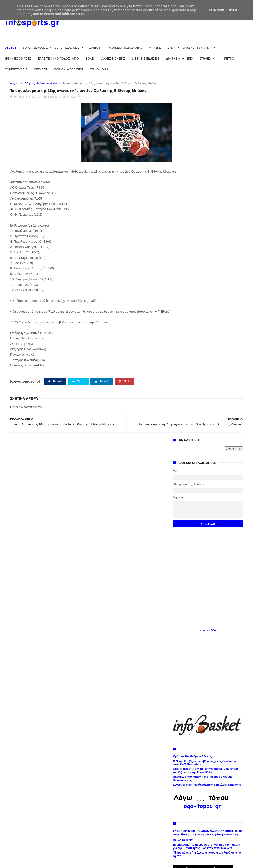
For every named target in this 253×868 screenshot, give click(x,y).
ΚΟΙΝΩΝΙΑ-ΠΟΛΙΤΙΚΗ (69, 69)
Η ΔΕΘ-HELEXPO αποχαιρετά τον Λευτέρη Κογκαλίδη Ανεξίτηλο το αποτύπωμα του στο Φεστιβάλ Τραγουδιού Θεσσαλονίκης (207, 577)
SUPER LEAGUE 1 (35, 48)
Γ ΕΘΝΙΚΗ (93, 48)
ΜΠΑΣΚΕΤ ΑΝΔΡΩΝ (162, 48)
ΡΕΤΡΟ (229, 59)
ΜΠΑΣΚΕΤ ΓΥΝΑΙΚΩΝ (197, 48)
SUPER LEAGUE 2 (67, 48)
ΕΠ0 (190, 59)
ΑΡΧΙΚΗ (11, 48)
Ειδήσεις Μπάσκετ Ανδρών (41, 83)
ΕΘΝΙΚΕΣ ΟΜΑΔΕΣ (18, 59)
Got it (233, 10)
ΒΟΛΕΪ (90, 59)
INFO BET (41, 69)
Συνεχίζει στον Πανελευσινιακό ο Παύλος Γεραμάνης (207, 430)
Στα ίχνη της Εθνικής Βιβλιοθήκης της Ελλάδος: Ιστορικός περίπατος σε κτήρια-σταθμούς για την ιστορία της (205, 588)
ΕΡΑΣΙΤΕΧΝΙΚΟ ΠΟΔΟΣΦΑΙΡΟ (58, 59)
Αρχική (14, 83)
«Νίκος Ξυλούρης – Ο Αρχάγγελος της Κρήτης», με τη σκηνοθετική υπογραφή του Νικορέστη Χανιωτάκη (207, 478)
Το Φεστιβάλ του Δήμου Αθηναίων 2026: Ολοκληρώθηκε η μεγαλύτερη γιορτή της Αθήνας (204, 616)
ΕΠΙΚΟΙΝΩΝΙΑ (99, 69)
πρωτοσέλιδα (208, 275)
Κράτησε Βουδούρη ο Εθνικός (192, 402)
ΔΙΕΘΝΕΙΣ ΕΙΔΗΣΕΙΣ (146, 59)
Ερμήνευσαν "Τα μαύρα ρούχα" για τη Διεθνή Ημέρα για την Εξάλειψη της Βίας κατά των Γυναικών (207, 491)
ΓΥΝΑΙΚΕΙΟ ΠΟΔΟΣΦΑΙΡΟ (124, 48)
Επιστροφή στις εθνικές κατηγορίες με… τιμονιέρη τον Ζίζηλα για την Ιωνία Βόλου (206, 416)
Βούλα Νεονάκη (183, 485)
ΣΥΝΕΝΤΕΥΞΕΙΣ (16, 69)
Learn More (216, 10)
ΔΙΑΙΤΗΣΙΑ (173, 59)
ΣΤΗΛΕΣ (205, 59)
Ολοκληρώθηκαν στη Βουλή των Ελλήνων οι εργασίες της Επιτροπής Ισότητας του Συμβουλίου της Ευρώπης (205, 607)
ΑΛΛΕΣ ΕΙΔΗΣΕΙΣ (113, 59)
